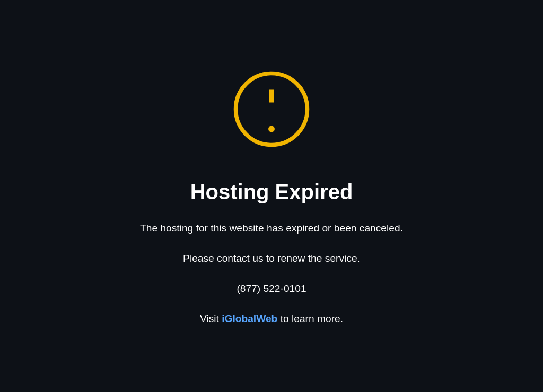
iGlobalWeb (249, 319)
